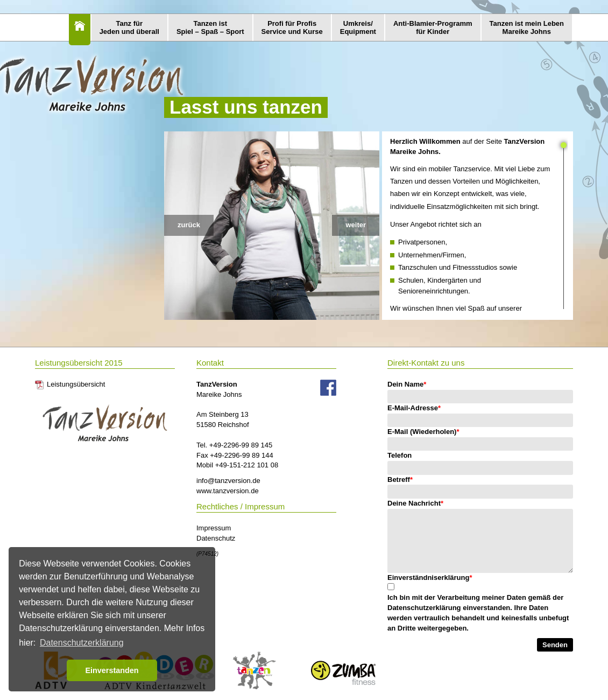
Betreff (400, 479)
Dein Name (407, 384)
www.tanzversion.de (228, 491)
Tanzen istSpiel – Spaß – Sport (210, 27)
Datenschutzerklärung (424, 608)
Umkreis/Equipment (358, 27)
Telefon (400, 455)
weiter (356, 225)
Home (80, 30)
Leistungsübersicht (76, 384)
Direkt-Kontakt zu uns (426, 363)
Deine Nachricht (415, 503)
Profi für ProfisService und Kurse (292, 27)
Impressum (214, 528)
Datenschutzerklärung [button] (82, 643)
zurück (189, 225)
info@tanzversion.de (228, 481)
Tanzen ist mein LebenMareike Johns (527, 27)
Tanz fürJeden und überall (129, 27)
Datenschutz (216, 538)
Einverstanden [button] (112, 670)
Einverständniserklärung (430, 577)
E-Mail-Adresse (414, 408)
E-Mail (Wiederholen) (423, 432)
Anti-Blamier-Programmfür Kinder (433, 27)
